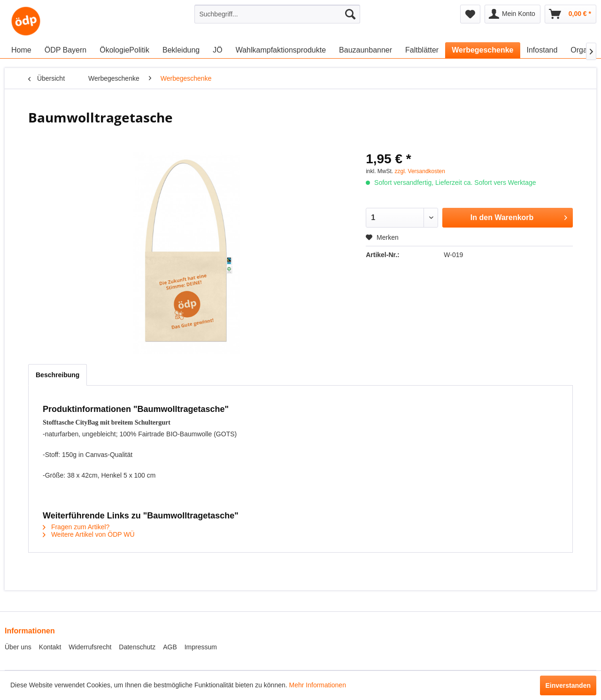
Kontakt (50, 647)
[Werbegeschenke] (482, 50)
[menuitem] (277, 14)
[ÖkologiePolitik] (124, 50)
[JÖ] (217, 50)
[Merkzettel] (470, 14)
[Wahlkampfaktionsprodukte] (281, 50)
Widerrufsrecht (90, 647)
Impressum (201, 647)
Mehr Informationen (318, 685)
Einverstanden (568, 685)
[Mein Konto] (512, 14)
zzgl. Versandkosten (420, 171)
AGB (170, 647)
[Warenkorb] (570, 14)
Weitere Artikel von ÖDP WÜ (89, 534)
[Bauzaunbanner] (366, 50)
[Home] (21, 50)
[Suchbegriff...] (277, 14)
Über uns (18, 647)
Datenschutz (137, 647)
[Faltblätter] (422, 50)
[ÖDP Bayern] (66, 50)
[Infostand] (542, 50)
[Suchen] (350, 14)
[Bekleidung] (181, 50)
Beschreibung (58, 375)
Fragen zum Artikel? (76, 527)
